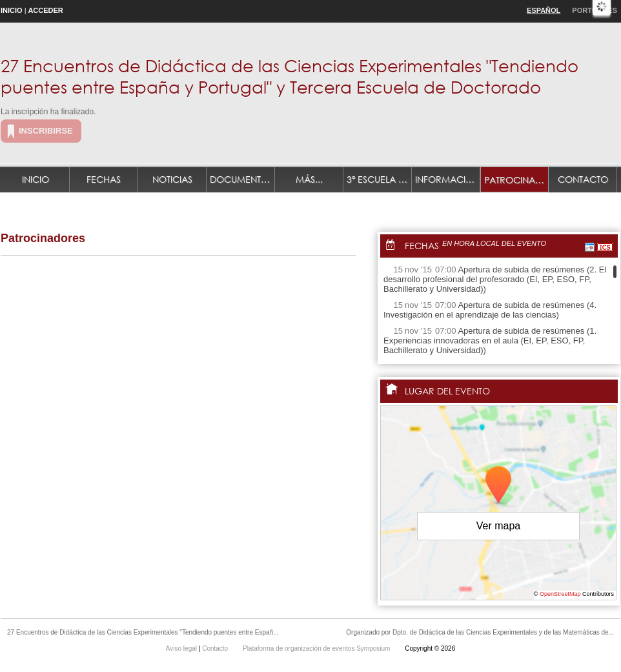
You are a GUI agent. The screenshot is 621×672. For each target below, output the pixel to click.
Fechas (104, 179)
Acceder (45, 10)
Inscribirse (46, 131)
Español (544, 10)
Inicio (12, 10)
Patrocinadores (516, 180)
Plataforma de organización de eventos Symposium (317, 648)
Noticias (172, 179)
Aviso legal (182, 648)
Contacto (583, 179)
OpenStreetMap (560, 594)
